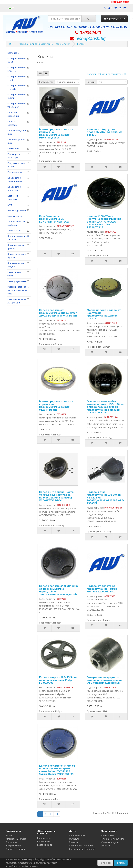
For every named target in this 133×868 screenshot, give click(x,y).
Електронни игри (16, 115)
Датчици (12, 86)
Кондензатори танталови (15, 303)
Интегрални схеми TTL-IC (17, 193)
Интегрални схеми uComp (17, 211)
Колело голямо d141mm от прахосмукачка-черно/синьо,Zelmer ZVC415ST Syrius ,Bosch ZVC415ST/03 (57, 770)
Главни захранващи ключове (14, 62)
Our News (74, 839)
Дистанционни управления (15, 99)
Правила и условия (15, 849)
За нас (9, 835)
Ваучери (73, 842)
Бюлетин (105, 846)
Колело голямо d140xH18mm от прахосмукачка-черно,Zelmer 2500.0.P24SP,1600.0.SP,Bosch (58, 590)
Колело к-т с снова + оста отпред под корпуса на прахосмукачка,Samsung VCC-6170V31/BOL (56, 496)
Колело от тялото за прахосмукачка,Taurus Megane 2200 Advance (102, 589)
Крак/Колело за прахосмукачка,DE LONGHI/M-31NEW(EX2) (54, 219)
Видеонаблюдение (17, 53)
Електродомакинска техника (18, 108)
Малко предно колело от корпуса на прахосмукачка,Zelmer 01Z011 (104, 314)
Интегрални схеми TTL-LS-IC (17, 202)
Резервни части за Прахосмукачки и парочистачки (44, 44)
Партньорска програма (81, 846)
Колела (81, 44)
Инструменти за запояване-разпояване (16, 164)
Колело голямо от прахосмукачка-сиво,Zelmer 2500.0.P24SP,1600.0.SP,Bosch (58, 313)
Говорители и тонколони (14, 73)
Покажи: (91, 82)
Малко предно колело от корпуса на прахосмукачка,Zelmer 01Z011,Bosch (56, 405)
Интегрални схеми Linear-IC (17, 184)
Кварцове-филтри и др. (16, 256)
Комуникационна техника (16, 280)
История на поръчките (112, 839)
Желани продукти (110, 842)
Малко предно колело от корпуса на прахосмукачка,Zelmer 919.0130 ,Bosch (56, 133)
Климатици (13, 263)
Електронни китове (17, 121)
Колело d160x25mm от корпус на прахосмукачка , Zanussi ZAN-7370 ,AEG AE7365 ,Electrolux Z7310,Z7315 (105, 222)
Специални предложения (82, 849)
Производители (77, 835)
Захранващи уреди (17, 132)
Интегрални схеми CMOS (17, 175)
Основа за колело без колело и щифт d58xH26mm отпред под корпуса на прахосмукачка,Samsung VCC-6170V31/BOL (106, 407)
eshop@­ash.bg (91, 38)
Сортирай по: (46, 82)
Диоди (11, 91)
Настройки (105, 863)
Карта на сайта (45, 845)
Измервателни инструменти (15, 139)
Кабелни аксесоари (13, 238)
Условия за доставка (16, 839)
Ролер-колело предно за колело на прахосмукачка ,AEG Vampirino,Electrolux (104, 680)
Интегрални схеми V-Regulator (17, 220)
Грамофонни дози (17, 80)
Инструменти (14, 155)
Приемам (121, 863)
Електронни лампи (17, 126)
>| (57, 814)
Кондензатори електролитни (15, 294)
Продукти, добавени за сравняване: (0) (107, 74)
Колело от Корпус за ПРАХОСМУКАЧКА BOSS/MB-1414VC (105, 132)
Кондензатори (15, 287)
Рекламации (43, 841)
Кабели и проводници (14, 229)
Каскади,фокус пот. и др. (17, 247)
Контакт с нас (44, 838)
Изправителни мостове (15, 148)
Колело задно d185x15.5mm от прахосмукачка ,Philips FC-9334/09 (58, 680)
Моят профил (108, 835)
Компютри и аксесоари (14, 271)
